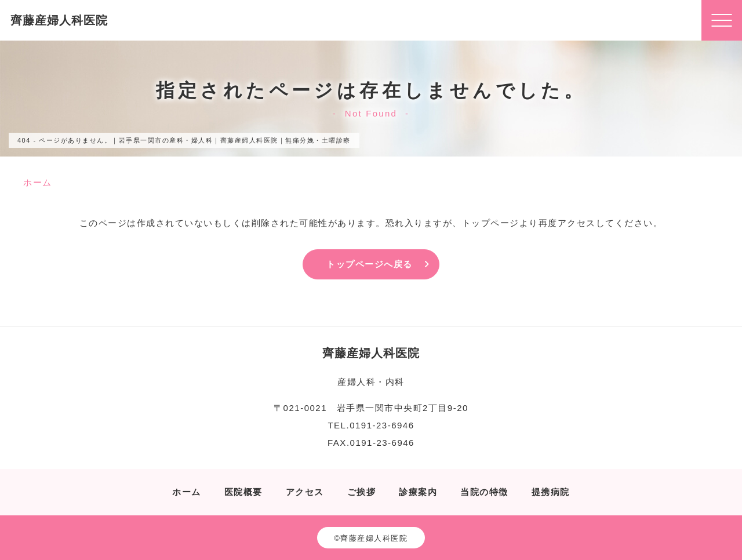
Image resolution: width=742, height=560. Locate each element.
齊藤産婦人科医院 (59, 20)
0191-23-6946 (382, 425)
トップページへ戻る (370, 264)
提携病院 (551, 492)
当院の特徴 (484, 492)
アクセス (305, 492)
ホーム (187, 492)
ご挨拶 (362, 492)
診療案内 (418, 492)
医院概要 (243, 492)
